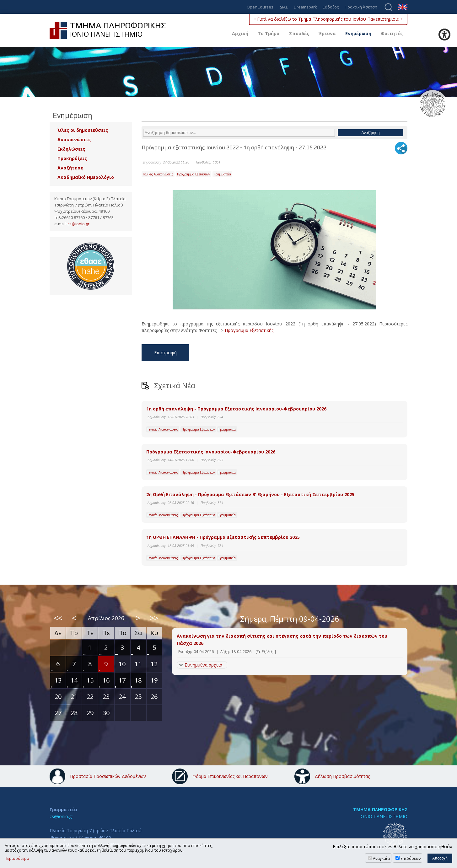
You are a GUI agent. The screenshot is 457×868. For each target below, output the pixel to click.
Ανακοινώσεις (74, 139)
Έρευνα (327, 33)
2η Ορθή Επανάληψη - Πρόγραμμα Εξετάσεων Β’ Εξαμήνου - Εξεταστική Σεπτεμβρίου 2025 (250, 494)
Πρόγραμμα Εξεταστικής (249, 330)
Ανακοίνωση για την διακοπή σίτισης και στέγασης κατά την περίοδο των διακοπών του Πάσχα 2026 (282, 639)
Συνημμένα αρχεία (203, 665)
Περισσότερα (17, 859)
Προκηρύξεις (72, 158)
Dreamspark (305, 7)
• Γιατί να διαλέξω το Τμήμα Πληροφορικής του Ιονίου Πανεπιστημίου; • (328, 19)
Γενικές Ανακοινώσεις (158, 174)
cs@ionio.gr (78, 224)
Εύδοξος (331, 7)
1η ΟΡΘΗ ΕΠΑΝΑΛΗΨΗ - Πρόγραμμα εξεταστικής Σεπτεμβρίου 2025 (223, 537)
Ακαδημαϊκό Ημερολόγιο (86, 177)
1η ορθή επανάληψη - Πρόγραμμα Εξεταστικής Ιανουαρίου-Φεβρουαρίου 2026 (236, 409)
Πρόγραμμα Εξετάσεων (194, 174)
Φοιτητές (392, 33)
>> (154, 618)
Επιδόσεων (411, 858)
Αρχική (240, 33)
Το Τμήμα (269, 33)
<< (58, 618)
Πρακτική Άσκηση (361, 7)
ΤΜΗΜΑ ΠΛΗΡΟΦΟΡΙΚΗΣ (380, 809)
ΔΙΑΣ (284, 7)
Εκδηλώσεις (71, 149)
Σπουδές (299, 33)
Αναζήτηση (70, 168)
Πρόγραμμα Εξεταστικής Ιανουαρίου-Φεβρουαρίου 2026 (211, 452)
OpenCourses (260, 7)
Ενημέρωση (358, 33)
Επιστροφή (165, 353)
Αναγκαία (381, 858)
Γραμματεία (222, 174)
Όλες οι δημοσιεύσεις (83, 130)
